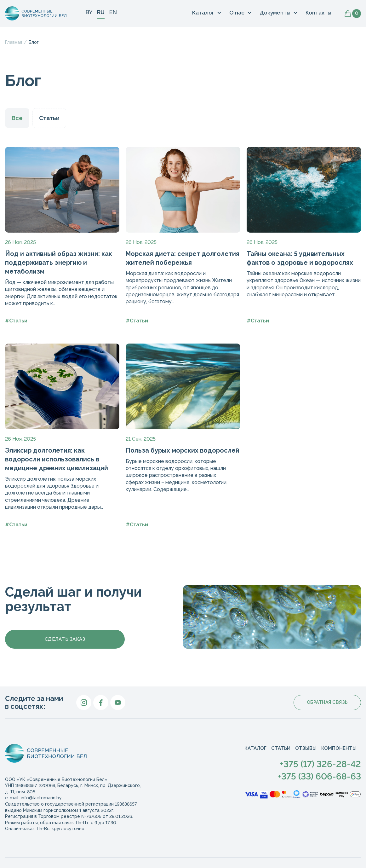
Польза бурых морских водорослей (183, 450)
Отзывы (306, 748)
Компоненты (339, 748)
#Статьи (16, 321)
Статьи (49, 118)
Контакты (318, 13)
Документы (275, 13)
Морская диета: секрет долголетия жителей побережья (183, 258)
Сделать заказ (65, 639)
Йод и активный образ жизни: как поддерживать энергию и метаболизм (59, 263)
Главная (14, 42)
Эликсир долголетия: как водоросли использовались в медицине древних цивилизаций (57, 459)
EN (113, 12)
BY (89, 12)
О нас (237, 13)
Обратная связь (327, 702)
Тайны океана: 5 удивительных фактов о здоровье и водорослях (300, 258)
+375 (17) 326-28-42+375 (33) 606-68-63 (319, 770)
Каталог (203, 13)
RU (101, 12)
